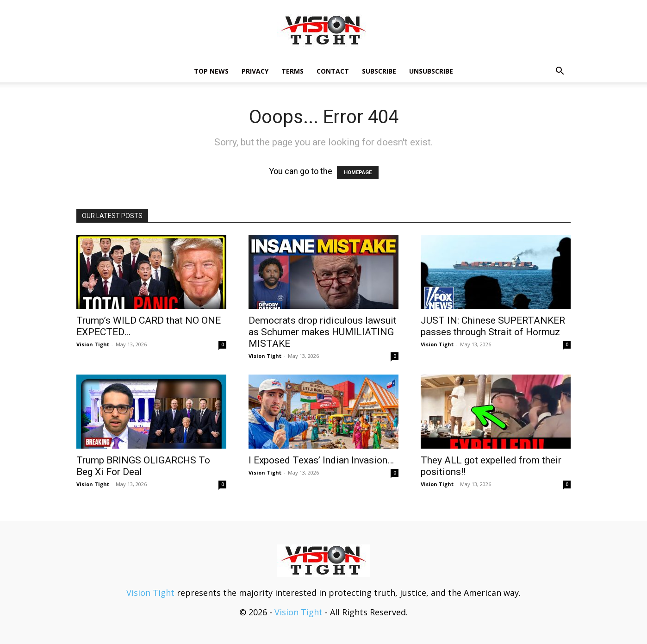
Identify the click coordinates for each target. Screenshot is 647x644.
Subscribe (379, 71)
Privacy (255, 71)
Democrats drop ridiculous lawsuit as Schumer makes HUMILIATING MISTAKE (323, 332)
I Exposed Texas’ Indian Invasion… (321, 460)
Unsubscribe (431, 71)
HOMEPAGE (358, 172)
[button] (560, 71)
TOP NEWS (211, 71)
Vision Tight (93, 344)
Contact (333, 71)
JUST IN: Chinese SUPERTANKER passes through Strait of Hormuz (493, 326)
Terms (292, 71)
